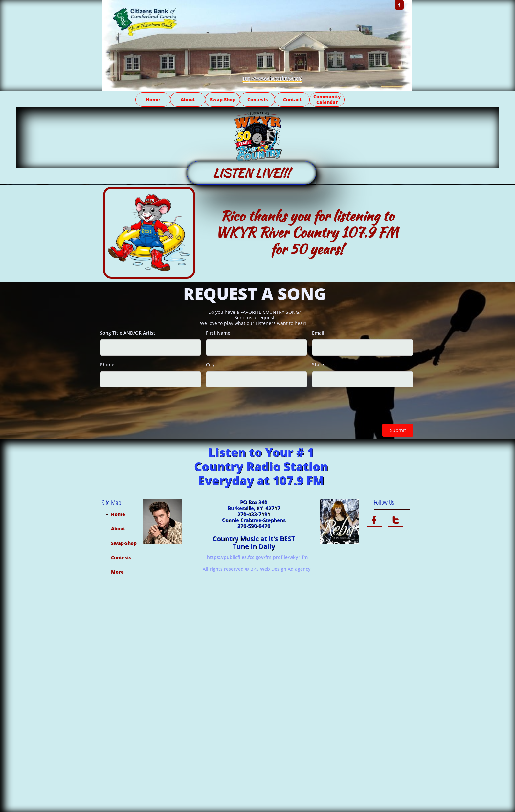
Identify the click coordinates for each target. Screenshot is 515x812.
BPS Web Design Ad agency (281, 569)
